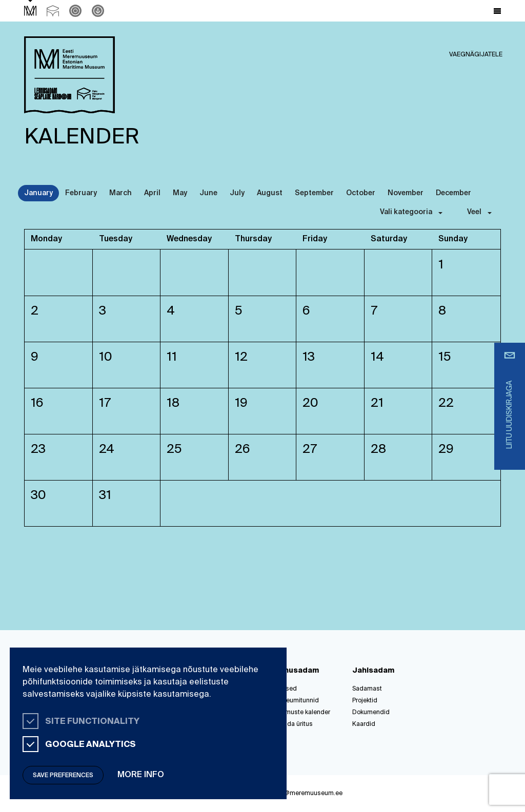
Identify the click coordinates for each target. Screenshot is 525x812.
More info (141, 775)
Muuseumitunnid (295, 701)
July (237, 193)
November (406, 193)
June (208, 193)
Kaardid (364, 724)
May (180, 193)
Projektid (365, 701)
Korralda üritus (291, 724)
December (453, 193)
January (38, 193)
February (81, 193)
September (314, 193)
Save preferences (63, 776)
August (270, 193)
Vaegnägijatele (476, 55)
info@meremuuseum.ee (308, 794)
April (152, 193)
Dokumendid (371, 713)
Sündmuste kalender (300, 713)
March (120, 193)
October (361, 193)
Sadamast (367, 689)
